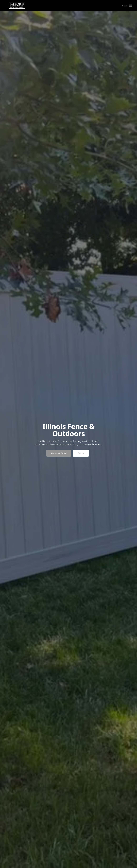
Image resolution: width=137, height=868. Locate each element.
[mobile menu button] (130, 6)
